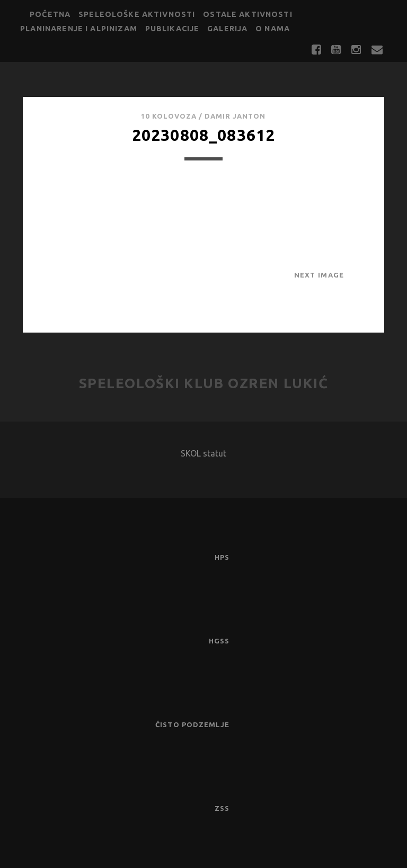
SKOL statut (203, 453)
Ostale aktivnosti (248, 14)
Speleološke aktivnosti (137, 14)
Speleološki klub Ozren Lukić (204, 383)
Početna (50, 14)
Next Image (319, 275)
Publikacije (172, 29)
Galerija (227, 29)
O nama (273, 29)
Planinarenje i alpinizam (79, 29)
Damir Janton (235, 116)
